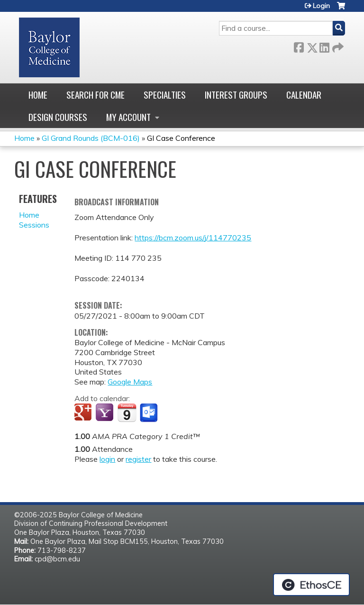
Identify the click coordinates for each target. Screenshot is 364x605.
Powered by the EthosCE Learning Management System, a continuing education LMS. (311, 585)
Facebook (299, 46)
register (138, 459)
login (107, 459)
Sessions (34, 225)
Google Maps (130, 382)
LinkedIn (324, 46)
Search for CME (96, 95)
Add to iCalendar (127, 412)
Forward (337, 46)
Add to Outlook (150, 413)
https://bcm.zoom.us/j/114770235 (193, 238)
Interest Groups (236, 95)
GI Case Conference (181, 138)
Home (38, 95)
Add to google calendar (84, 413)
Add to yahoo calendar (105, 413)
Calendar (304, 95)
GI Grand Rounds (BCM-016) (91, 138)
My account (128, 117)
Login (321, 6)
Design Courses (58, 117)
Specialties (165, 95)
